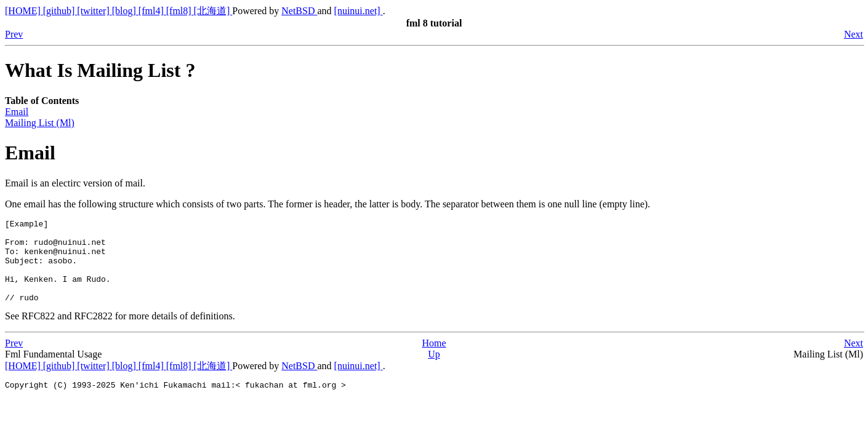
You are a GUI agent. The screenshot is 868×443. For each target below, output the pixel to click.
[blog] (125, 11)
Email (17, 112)
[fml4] (152, 11)
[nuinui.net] (359, 11)
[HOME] (24, 11)
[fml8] (180, 11)
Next (854, 34)
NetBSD (299, 11)
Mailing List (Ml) (40, 123)
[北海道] (213, 11)
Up (434, 371)
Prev (14, 34)
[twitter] (94, 11)
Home (434, 360)
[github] (60, 11)
